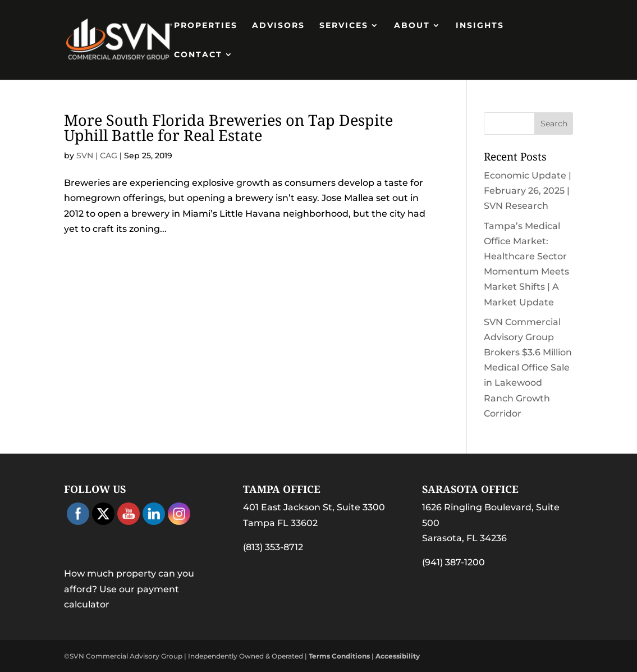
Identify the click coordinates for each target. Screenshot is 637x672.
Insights (480, 26)
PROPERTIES (206, 26)
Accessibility (398, 656)
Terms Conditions (339, 656)
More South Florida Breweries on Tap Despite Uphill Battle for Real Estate (228, 127)
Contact (198, 55)
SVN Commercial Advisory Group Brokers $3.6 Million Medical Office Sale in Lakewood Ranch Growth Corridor (528, 368)
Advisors (278, 26)
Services (344, 26)
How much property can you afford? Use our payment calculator (129, 589)
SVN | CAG (97, 156)
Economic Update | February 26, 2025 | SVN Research (528, 191)
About (412, 26)
